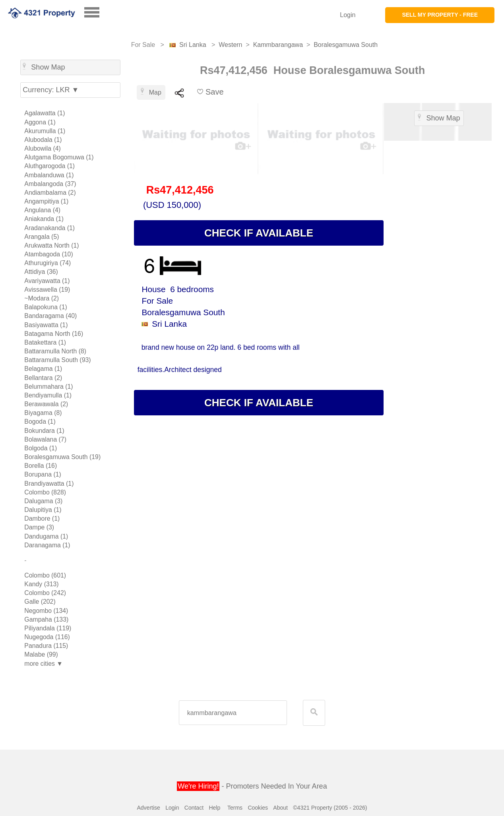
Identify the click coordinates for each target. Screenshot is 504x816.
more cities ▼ (44, 664)
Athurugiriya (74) (47, 263)
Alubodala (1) (43, 140)
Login (348, 15)
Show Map (44, 67)
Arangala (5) (42, 237)
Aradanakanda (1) (49, 228)
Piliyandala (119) (48, 628)
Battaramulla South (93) (57, 360)
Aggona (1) (40, 122)
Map (151, 92)
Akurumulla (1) (45, 131)
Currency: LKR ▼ (51, 90)
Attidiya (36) (41, 272)
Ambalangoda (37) (50, 184)
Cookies (258, 808)
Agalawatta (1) (45, 113)
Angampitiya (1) (46, 201)
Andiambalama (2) (50, 193)
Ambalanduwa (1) (49, 175)
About (280, 808)
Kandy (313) (41, 584)
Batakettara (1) (45, 342)
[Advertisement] (438, 266)
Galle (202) (40, 602)
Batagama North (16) (54, 334)
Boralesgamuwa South (346, 45)
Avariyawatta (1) (47, 281)
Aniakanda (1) (44, 219)
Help (214, 808)
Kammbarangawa (278, 45)
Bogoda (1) (40, 422)
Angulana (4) (42, 210)
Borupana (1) (43, 474)
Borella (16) (41, 466)
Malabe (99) (41, 654)
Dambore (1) (42, 518)
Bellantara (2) (43, 378)
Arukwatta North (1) (51, 245)
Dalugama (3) (43, 501)
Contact (194, 808)
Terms (235, 808)
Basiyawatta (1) (46, 325)
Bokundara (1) (44, 431)
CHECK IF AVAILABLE (259, 233)
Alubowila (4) (43, 148)
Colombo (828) (45, 492)
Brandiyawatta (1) (49, 484)
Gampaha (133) (46, 619)
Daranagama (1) (47, 545)
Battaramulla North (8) (55, 351)
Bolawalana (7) (45, 439)
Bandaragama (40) (50, 316)
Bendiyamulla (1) (48, 395)
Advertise (148, 808)
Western (230, 45)
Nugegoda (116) (47, 637)
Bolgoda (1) (41, 448)
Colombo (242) (45, 593)
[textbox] (233, 713)
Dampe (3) (39, 527)
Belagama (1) (43, 369)
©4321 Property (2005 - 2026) (330, 808)
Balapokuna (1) (46, 307)
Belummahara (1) (48, 387)
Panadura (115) (46, 646)
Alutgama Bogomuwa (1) (59, 157)
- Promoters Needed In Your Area (252, 786)
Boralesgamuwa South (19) (62, 457)
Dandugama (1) (46, 536)
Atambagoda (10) (48, 254)
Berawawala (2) (46, 404)
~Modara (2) (42, 298)
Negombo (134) (46, 611)
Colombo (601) (45, 575)
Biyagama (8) (43, 413)
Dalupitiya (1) (43, 510)
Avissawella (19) (47, 290)
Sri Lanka (193, 45)
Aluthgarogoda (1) (49, 166)
